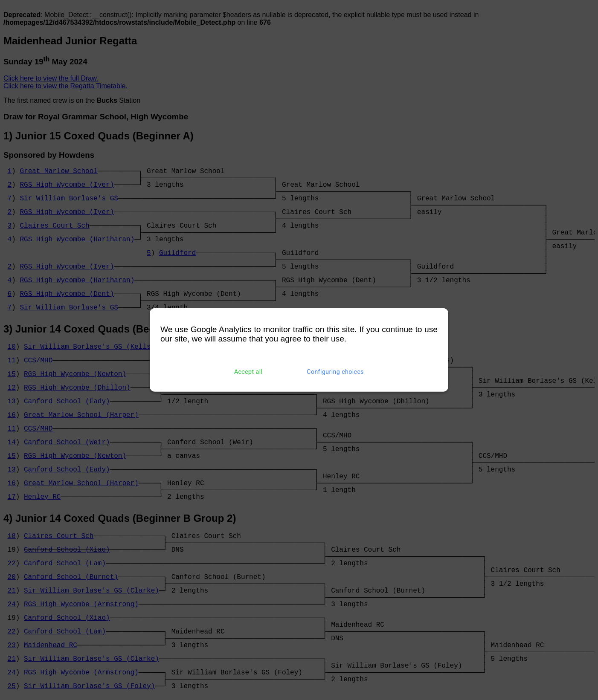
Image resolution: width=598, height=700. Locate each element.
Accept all (248, 372)
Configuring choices (335, 372)
